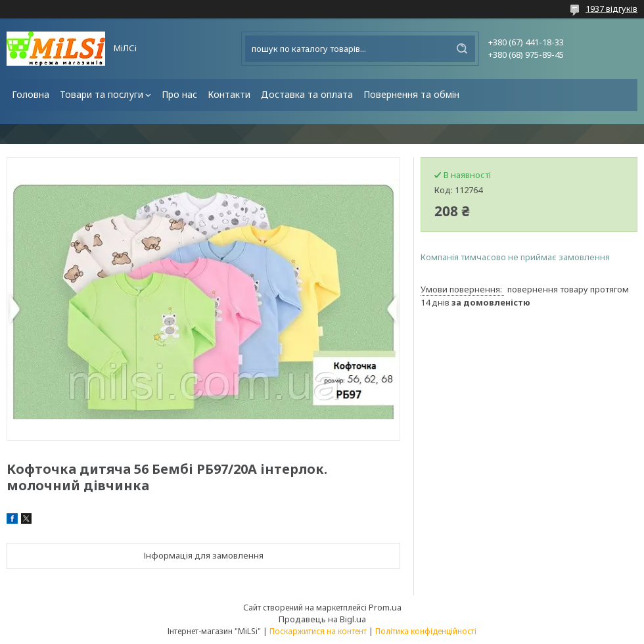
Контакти (229, 94)
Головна (31, 94)
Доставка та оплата (307, 94)
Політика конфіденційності (426, 631)
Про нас (179, 94)
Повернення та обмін (411, 94)
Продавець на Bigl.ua (322, 619)
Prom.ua (385, 607)
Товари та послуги (102, 94)
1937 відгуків (611, 9)
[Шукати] (462, 49)
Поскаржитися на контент (318, 631)
